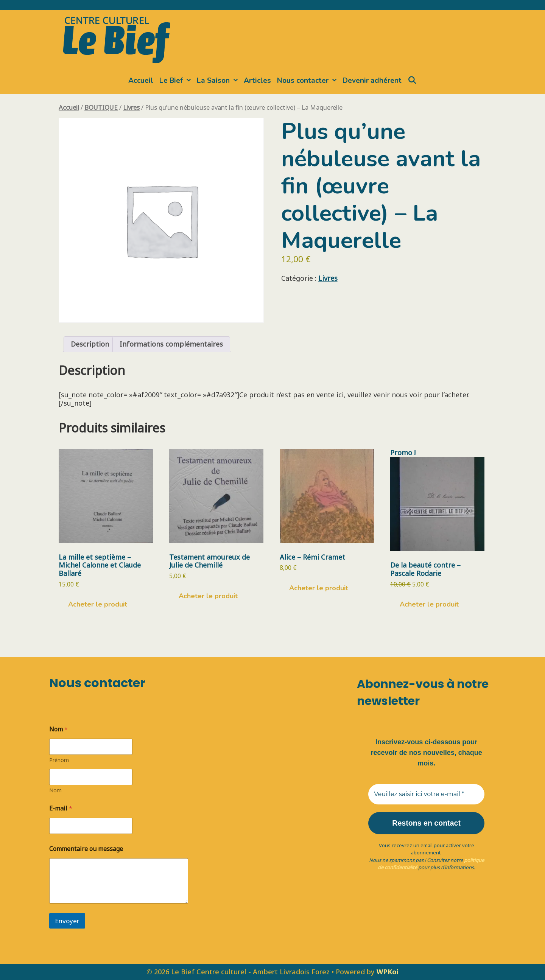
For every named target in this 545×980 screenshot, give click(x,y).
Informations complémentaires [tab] (171, 344)
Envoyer (67, 921)
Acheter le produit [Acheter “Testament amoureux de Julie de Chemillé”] (208, 596)
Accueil (141, 81)
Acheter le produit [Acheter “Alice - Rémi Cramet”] (319, 588)
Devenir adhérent (372, 81)
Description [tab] (90, 344)
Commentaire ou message (86, 849)
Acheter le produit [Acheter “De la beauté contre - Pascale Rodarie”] (429, 604)
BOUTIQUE (101, 107)
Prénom (59, 760)
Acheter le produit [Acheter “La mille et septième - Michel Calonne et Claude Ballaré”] (98, 604)
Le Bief (177, 81)
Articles (257, 81)
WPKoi (388, 972)
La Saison (219, 81)
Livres (131, 107)
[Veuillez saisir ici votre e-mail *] (426, 794)
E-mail (61, 808)
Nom (55, 790)
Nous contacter (308, 81)
